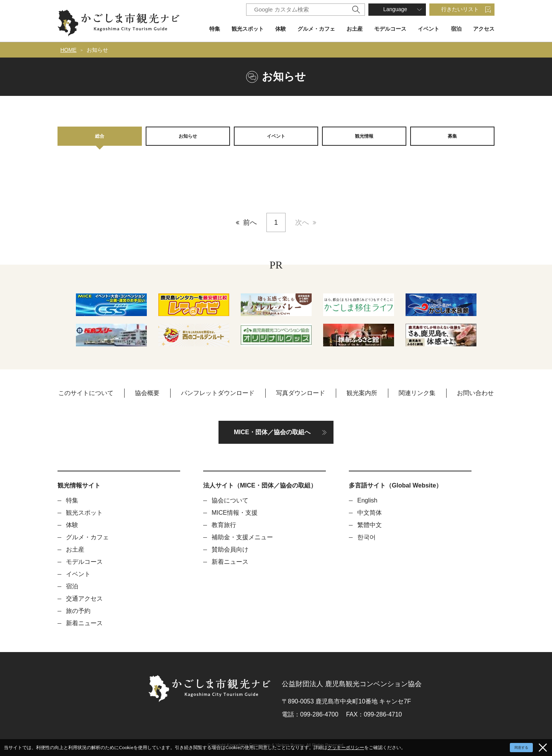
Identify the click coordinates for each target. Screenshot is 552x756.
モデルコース (390, 29)
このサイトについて (86, 393)
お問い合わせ (475, 393)
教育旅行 (224, 525)
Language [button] (395, 9)
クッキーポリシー (346, 747)
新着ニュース (84, 623)
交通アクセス (84, 599)
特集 (215, 29)
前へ (250, 222)
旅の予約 (78, 611)
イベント (429, 29)
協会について (230, 500)
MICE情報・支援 (235, 513)
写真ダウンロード (301, 393)
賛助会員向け (230, 549)
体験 (281, 29)
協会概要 (147, 393)
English (367, 500)
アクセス (484, 29)
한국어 (366, 537)
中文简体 (370, 513)
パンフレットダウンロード (218, 393)
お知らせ (97, 50)
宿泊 (456, 29)
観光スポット (248, 29)
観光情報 (364, 136)
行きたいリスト (460, 9)
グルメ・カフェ (316, 29)
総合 (100, 136)
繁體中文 (370, 525)
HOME (69, 50)
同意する (521, 748)
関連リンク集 (417, 393)
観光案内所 (362, 393)
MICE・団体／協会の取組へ (272, 432)
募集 (452, 136)
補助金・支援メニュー (242, 537)
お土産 (355, 29)
